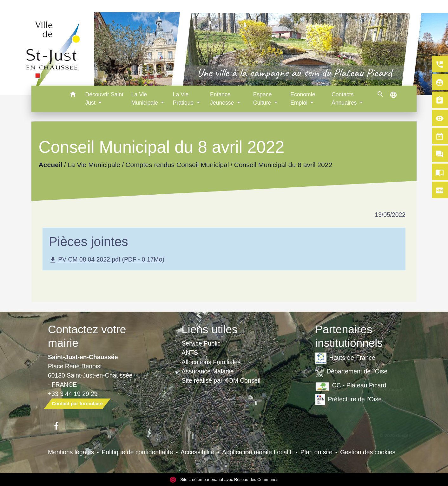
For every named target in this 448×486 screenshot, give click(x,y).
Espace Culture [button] (263, 99)
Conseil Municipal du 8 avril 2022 (283, 165)
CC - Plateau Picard (351, 386)
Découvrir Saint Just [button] (104, 99)
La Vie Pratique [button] (184, 99)
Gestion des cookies (368, 452)
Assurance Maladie (208, 371)
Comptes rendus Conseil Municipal (177, 165)
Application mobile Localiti (257, 452)
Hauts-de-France (345, 358)
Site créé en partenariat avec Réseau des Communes (224, 480)
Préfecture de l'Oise (349, 400)
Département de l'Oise (352, 372)
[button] (73, 95)
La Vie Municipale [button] (145, 99)
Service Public (201, 343)
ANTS (190, 353)
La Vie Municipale (94, 165)
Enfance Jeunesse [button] (223, 99)
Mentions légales (71, 452)
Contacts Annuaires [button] (345, 99)
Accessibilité (198, 452)
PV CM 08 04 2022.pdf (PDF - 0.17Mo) (107, 260)
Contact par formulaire (77, 403)
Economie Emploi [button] (303, 99)
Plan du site (316, 452)
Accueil (50, 165)
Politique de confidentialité (137, 452)
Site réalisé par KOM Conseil (221, 380)
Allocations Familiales (211, 362)
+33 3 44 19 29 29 (73, 394)
